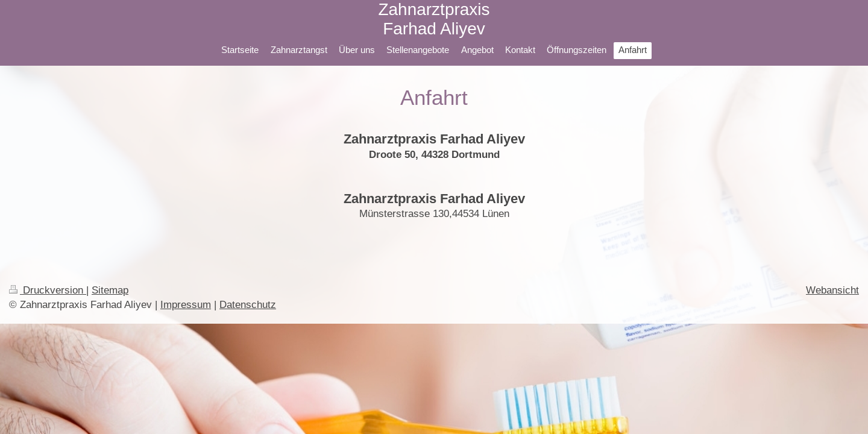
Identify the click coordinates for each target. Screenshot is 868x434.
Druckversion (48, 290)
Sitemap (110, 290)
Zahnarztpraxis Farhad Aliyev (434, 19)
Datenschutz (248, 305)
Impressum (186, 305)
